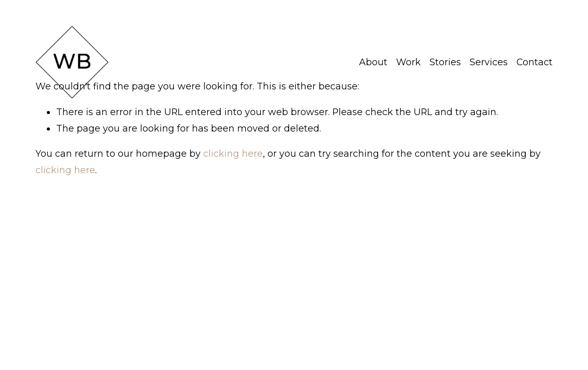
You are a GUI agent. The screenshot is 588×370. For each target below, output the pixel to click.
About (373, 62)
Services (489, 62)
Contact (534, 62)
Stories (445, 62)
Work (408, 62)
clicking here (233, 153)
